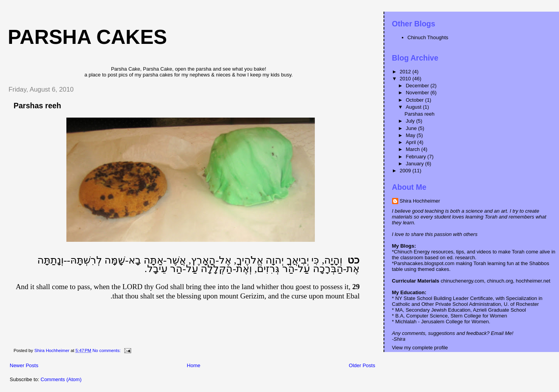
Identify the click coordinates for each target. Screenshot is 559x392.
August (414, 107)
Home (194, 365)
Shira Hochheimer (420, 201)
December (418, 86)
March (413, 149)
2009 (406, 171)
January (415, 164)
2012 (406, 72)
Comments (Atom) (61, 379)
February (417, 157)
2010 (406, 79)
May (411, 135)
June (412, 128)
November (418, 93)
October (415, 100)
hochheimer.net (533, 281)
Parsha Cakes (87, 37)
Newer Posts (24, 365)
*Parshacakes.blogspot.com (423, 263)
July (411, 121)
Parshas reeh (37, 106)
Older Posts (362, 365)
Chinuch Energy (412, 252)
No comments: (107, 350)
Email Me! (502, 333)
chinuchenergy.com (462, 281)
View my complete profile (420, 348)
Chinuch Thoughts (428, 37)
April (411, 142)
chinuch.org (500, 281)
